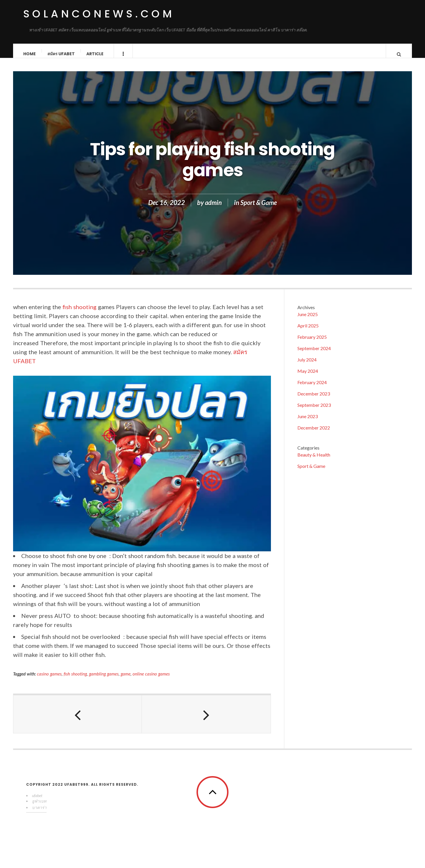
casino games (49, 680)
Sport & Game (259, 208)
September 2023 (314, 411)
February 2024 (312, 388)
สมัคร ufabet (61, 54)
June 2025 (308, 320)
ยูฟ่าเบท (39, 807)
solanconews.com (99, 14)
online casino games (151, 680)
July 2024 (307, 365)
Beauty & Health (314, 460)
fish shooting (80, 313)
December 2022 (314, 433)
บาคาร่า (39, 813)
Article (95, 54)
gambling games (104, 680)
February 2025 (312, 343)
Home (30, 54)
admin (213, 208)
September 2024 (314, 354)
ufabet (37, 801)
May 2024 (308, 377)
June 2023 (308, 422)
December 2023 (314, 399)
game (126, 680)
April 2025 (308, 331)
